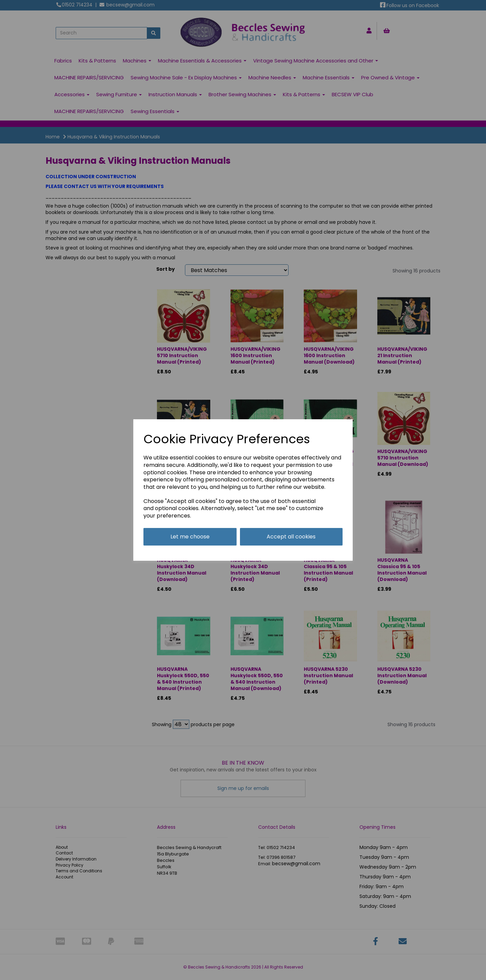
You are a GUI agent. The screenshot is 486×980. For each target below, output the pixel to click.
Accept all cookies (291, 537)
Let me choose (190, 537)
